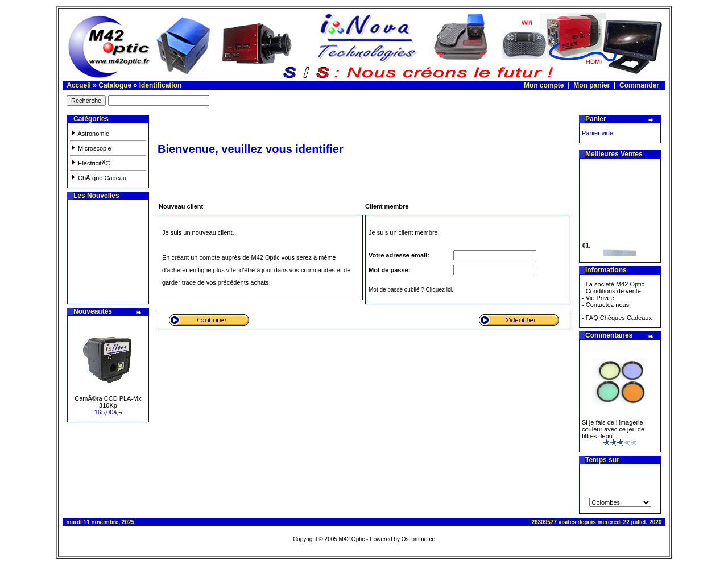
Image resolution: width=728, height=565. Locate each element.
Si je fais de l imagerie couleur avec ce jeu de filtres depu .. (613, 429)
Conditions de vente (613, 291)
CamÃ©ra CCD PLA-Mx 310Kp (108, 402)
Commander (639, 85)
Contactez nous (607, 305)
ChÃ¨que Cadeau (98, 178)
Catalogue (115, 85)
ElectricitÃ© (90, 163)
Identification (161, 85)
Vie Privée (600, 298)
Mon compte (544, 85)
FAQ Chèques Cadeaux (619, 318)
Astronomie (90, 134)
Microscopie (91, 148)
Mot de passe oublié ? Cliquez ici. (411, 290)
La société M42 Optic (615, 284)
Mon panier (591, 85)
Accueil (79, 85)
